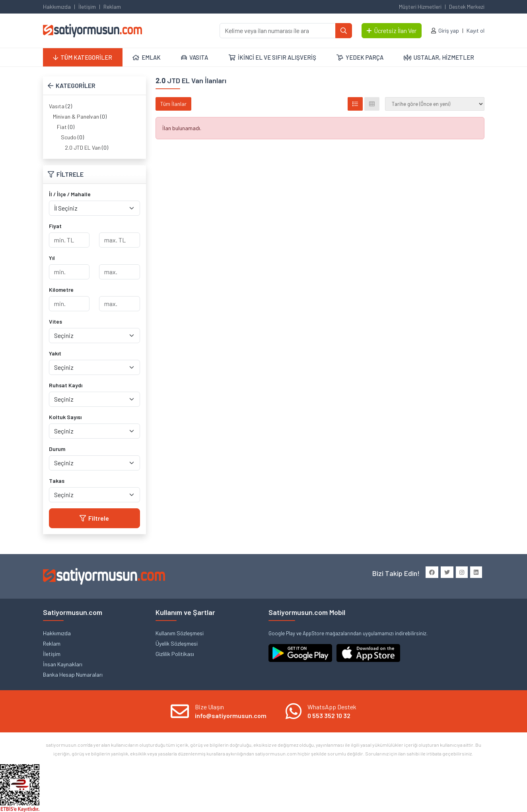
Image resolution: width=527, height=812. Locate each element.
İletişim (87, 7)
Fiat (62, 127)
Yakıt (55, 353)
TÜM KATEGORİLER (83, 57)
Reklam (112, 7)
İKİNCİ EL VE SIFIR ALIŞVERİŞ (272, 57)
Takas (57, 481)
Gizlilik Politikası (175, 654)
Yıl (52, 258)
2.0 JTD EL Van (83, 147)
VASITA (194, 57)
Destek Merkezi (467, 7)
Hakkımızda (57, 7)
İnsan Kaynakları (63, 664)
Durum (57, 449)
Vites (55, 321)
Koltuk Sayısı (65, 417)
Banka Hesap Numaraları (73, 674)
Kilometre (61, 290)
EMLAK (147, 57)
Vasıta (57, 106)
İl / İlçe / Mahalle (70, 194)
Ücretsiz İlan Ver (392, 30)
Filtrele (94, 518)
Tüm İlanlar (173, 104)
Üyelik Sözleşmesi (177, 643)
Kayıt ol (475, 30)
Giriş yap (449, 30)
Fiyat (55, 226)
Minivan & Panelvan (76, 116)
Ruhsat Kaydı (66, 385)
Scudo (69, 137)
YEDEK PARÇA (360, 57)
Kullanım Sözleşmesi (180, 633)
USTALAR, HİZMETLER (439, 57)
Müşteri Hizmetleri (420, 7)
